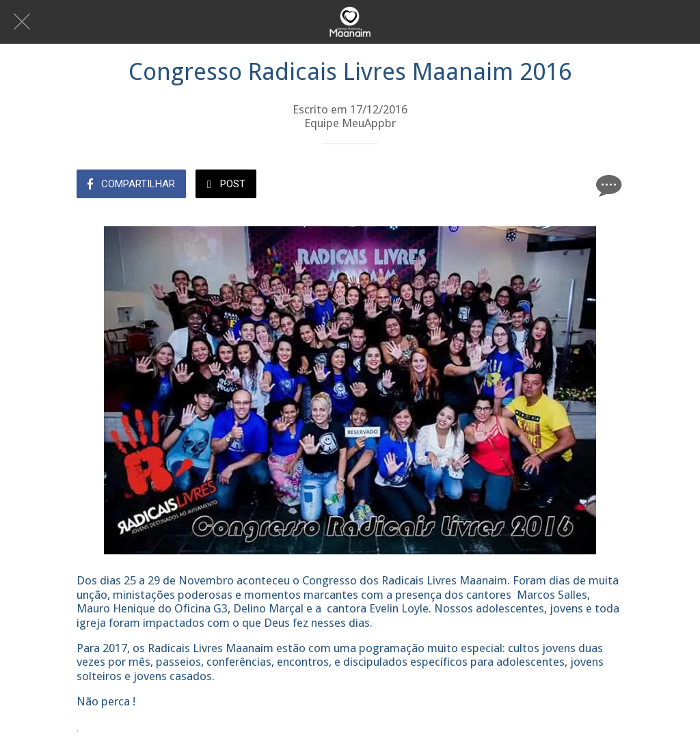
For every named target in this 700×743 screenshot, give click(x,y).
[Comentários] (607, 185)
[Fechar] (22, 22)
